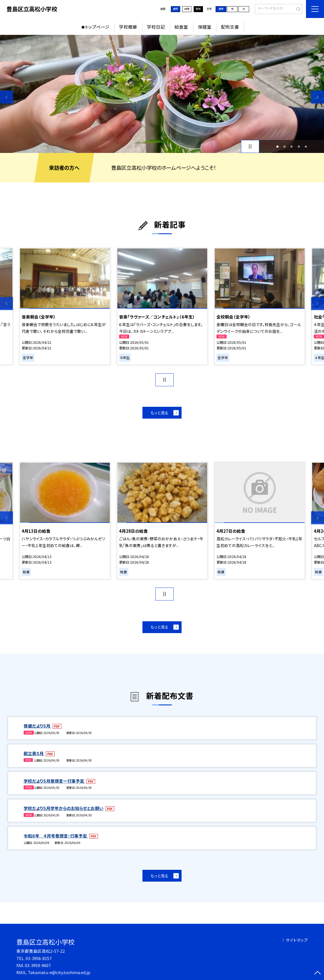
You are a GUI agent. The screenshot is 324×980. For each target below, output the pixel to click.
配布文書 (230, 27)
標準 (221, 9)
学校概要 (128, 27)
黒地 (198, 9)
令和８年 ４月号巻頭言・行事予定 (56, 836)
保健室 (205, 27)
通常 (175, 9)
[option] (162, 94)
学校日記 (156, 27)
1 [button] (277, 146)
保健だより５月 (37, 726)
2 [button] (284, 146)
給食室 (181, 27)
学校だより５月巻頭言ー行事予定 (54, 781)
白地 (187, 9)
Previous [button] (6, 97)
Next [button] (318, 97)
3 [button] (291, 146)
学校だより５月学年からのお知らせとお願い (64, 808)
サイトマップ (297, 940)
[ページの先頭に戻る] (318, 974)
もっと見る (159, 413)
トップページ (97, 27)
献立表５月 (34, 753)
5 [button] (306, 146)
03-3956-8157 (39, 958)
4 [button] (299, 146)
